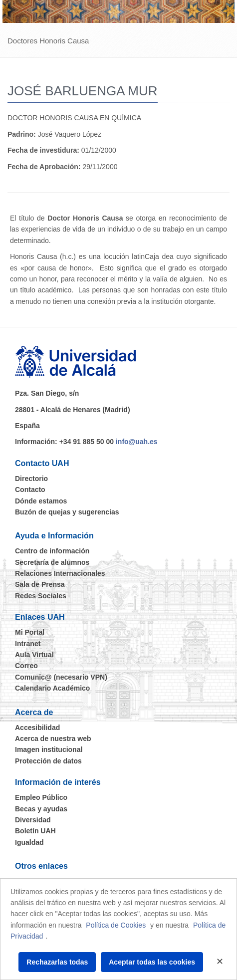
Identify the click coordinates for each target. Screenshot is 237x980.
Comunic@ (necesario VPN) (61, 677)
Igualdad (29, 842)
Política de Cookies (116, 925)
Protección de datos (48, 761)
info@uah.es (137, 442)
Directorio (31, 479)
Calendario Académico (52, 688)
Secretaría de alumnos (52, 562)
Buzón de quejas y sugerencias (67, 512)
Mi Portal (30, 632)
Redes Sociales (41, 596)
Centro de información (52, 551)
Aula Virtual (34, 655)
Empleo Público (41, 797)
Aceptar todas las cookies (152, 962)
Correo (26, 666)
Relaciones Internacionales (60, 573)
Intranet (28, 644)
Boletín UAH (35, 831)
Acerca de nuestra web (53, 738)
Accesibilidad (37, 728)
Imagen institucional (49, 749)
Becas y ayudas (41, 809)
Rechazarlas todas (57, 962)
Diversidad (33, 820)
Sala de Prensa (40, 584)
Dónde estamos (41, 501)
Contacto (30, 490)
